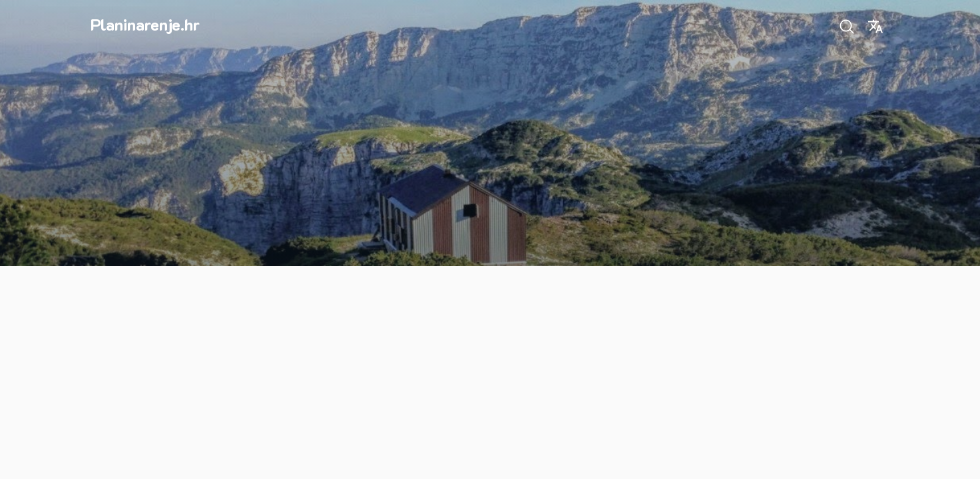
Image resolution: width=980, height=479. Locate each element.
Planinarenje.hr (145, 24)
